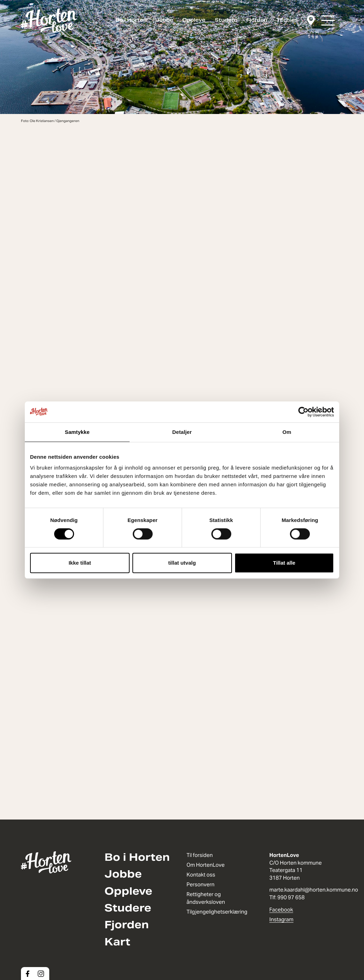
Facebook (281, 910)
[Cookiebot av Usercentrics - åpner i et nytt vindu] (303, 412)
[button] (328, 20)
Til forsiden (200, 855)
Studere (226, 20)
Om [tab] (287, 432)
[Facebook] (28, 974)
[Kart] (311, 20)
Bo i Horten (131, 20)
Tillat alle (284, 563)
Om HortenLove (206, 865)
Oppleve (194, 20)
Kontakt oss (201, 875)
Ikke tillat (80, 563)
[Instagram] (41, 974)
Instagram (281, 919)
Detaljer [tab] (182, 432)
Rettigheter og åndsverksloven (206, 898)
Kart (117, 942)
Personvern (201, 884)
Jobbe (165, 20)
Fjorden (257, 20)
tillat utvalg (182, 563)
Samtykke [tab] (77, 432)
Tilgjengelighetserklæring (217, 912)
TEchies (287, 20)
